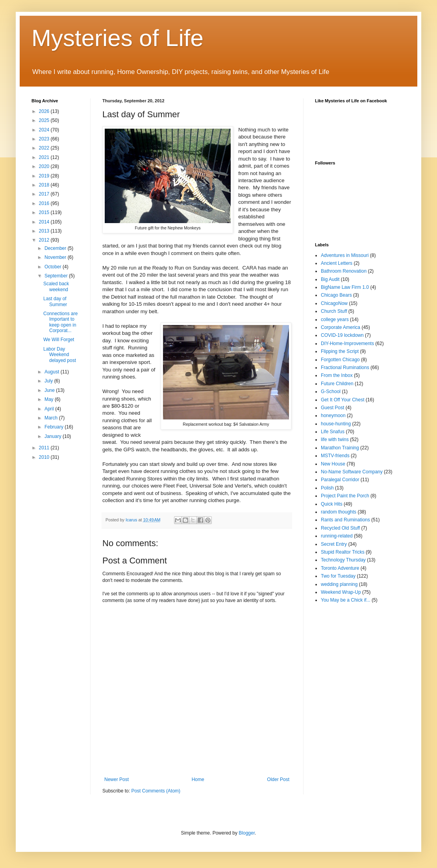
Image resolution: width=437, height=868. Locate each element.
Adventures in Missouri (345, 255)
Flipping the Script (340, 351)
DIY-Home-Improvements (347, 344)
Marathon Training (340, 448)
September (57, 276)
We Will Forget (59, 340)
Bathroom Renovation (344, 271)
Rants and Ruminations (345, 520)
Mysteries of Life (118, 38)
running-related (337, 536)
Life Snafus (333, 432)
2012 (45, 240)
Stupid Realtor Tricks (343, 552)
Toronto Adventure (340, 568)
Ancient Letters (337, 263)
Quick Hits (332, 504)
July (49, 381)
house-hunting (336, 424)
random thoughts (339, 512)
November (56, 257)
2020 (45, 166)
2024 (45, 130)
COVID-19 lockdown (342, 335)
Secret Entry (334, 544)
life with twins (335, 440)
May (50, 399)
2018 (45, 185)
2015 (45, 212)
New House (333, 464)
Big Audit (330, 279)
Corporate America (341, 327)
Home (198, 779)
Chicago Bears (336, 295)
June (50, 390)
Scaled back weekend (56, 286)
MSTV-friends (335, 456)
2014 (45, 222)
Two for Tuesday (338, 576)
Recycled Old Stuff (340, 528)
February (55, 427)
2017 (45, 194)
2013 (45, 231)
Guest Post (332, 408)
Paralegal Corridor (340, 480)
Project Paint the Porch (345, 496)
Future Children (337, 384)
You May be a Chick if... (346, 600)
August (53, 372)
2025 (45, 120)
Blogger (247, 833)
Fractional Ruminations (345, 368)
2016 (45, 203)
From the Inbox (337, 375)
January (54, 436)
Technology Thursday (343, 560)
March (52, 418)
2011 (45, 448)
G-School (331, 392)
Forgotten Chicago (340, 360)
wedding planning (339, 584)
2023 (45, 139)
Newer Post (117, 779)
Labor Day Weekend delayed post (60, 355)
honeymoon (333, 416)
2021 (45, 157)
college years (335, 319)
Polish (327, 488)
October (54, 267)
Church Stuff (334, 311)
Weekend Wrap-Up (341, 592)
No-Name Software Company (352, 472)
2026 (45, 111)
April (50, 409)
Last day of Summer (55, 301)
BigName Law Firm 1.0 (345, 287)
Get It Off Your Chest (343, 400)
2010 (45, 457)
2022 (45, 148)
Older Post (278, 779)
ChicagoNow (334, 303)
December (56, 248)
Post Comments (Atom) (156, 791)
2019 (45, 176)
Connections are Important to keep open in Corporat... (60, 322)
